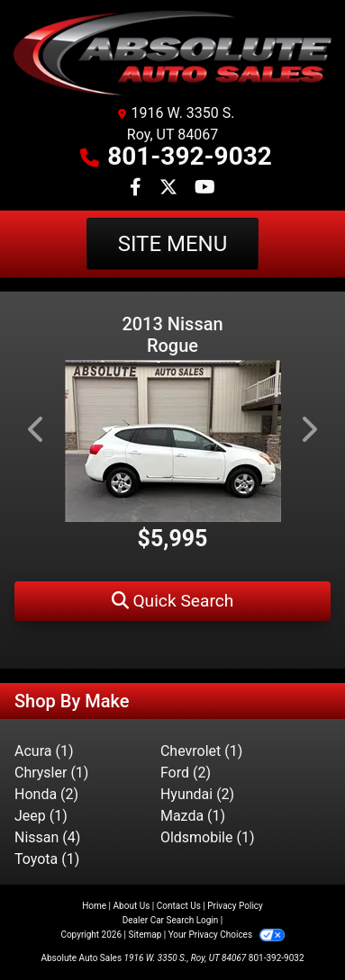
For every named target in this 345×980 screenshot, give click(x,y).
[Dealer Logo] (172, 53)
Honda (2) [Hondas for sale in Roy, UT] (46, 794)
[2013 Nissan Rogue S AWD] (172, 441)
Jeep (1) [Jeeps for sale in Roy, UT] (41, 816)
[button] (172, 602)
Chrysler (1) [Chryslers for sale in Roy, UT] (51, 773)
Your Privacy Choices (227, 935)
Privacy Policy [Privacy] (235, 906)
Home (94, 906)
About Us (132, 906)
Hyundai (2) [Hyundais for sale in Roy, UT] (197, 794)
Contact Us (179, 906)
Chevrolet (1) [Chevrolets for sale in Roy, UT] (201, 751)
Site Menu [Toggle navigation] (173, 244)
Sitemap (145, 935)
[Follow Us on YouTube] (205, 189)
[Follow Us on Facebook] (137, 189)
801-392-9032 (190, 156)
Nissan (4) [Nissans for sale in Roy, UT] (47, 837)
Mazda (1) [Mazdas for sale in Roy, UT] (193, 816)
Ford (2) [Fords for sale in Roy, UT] (186, 773)
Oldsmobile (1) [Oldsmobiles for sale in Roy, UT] (208, 837)
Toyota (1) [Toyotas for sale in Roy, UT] (47, 859)
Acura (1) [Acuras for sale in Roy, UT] (44, 751)
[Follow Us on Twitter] (170, 189)
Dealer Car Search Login (171, 920)
